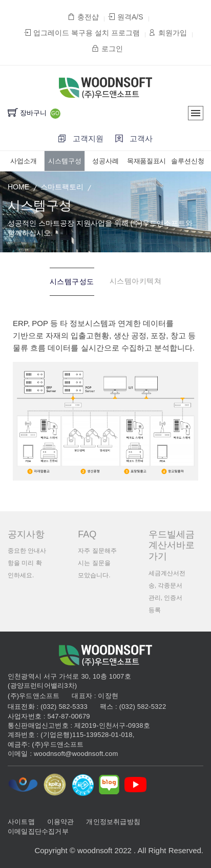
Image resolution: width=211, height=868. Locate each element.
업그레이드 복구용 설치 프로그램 (82, 33)
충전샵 (83, 17)
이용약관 (61, 822)
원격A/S (126, 17)
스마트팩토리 (62, 187)
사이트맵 (21, 822)
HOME (18, 187)
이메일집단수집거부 (38, 831)
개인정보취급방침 (113, 822)
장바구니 (27, 113)
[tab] (72, 282)
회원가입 (168, 33)
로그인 (107, 49)
